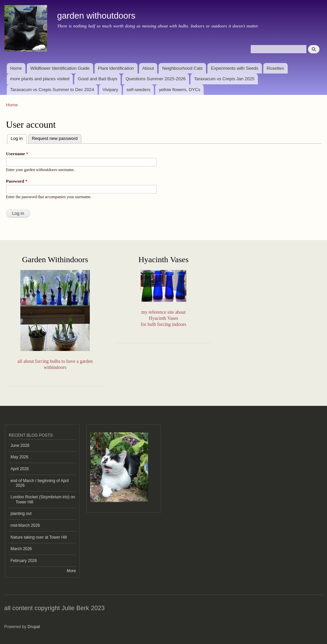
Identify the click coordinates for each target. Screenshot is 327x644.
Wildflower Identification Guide (60, 68)
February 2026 (24, 561)
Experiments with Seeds (235, 68)
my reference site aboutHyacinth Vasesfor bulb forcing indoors (163, 318)
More (71, 571)
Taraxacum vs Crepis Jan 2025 (224, 79)
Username (17, 154)
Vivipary (110, 90)
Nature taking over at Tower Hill (39, 537)
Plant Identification (116, 68)
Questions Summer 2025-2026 (156, 79)
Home (16, 68)
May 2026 (19, 457)
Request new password (55, 138)
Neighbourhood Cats (182, 68)
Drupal (34, 627)
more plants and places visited (40, 79)
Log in (19, 138)
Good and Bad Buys (98, 79)
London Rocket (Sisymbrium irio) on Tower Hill (43, 499)
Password (17, 181)
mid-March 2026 (25, 525)
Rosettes (275, 68)
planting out (21, 514)
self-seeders (138, 90)
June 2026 (20, 445)
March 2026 (21, 549)
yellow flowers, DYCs (180, 90)
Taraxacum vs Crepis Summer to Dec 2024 (52, 90)
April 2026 (20, 469)
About (148, 68)
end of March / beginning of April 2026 (40, 483)
